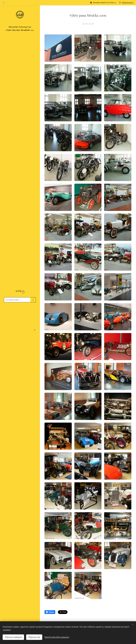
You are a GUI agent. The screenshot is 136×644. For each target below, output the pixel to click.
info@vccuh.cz (128, 3)
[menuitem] (20, 312)
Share (50, 612)
